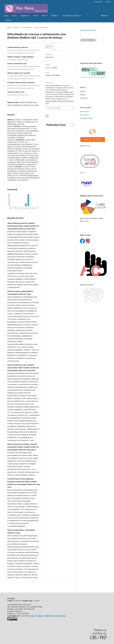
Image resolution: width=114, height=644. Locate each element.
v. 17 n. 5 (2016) (26, 27)
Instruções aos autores (71, 16)
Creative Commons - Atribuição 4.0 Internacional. (47, 616)
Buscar (105, 16)
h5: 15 (82, 173)
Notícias (9, 20)
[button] (47, 116)
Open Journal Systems (88, 30)
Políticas (55, 16)
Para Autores (84, 115)
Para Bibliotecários (86, 118)
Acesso (35, 16)
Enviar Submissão (88, 40)
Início (9, 27)
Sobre (44, 16)
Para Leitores (84, 111)
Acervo (14, 16)
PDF (50, 47)
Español (83, 95)
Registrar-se (25, 16)
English (83, 91)
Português (84, 98)
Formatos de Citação (54, 108)
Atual (6, 16)
